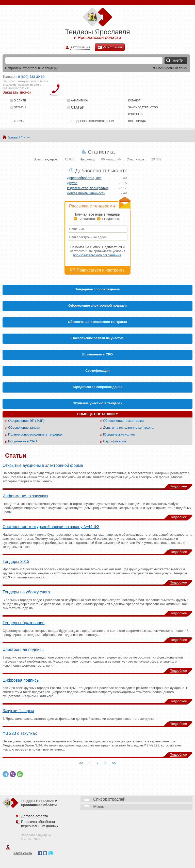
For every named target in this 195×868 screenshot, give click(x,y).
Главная (13, 137)
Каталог (134, 100)
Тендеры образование (23, 623)
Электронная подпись (23, 649)
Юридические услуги (119, 434)
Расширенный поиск (170, 68)
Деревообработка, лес (84, 178)
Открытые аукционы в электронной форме (43, 465)
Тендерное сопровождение (93, 121)
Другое (72, 183)
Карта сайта (23, 853)
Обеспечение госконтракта (124, 421)
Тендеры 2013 (16, 562)
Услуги (19, 121)
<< (81, 763)
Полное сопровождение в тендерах (35, 434)
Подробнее (178, 486)
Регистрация (110, 47)
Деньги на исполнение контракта (128, 428)
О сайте (20, 100)
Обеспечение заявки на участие (97, 338)
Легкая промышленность (86, 193)
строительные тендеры (40, 68)
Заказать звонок (17, 92)
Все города (137, 121)
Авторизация (80, 47)
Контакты (136, 114)
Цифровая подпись (21, 680)
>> (114, 763)
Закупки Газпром (18, 711)
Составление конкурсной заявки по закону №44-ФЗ (51, 527)
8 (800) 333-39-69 (31, 77)
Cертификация (97, 371)
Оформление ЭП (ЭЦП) (26, 421)
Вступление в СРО (97, 354)
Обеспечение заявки (24, 428)
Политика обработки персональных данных (40, 824)
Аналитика (79, 100)
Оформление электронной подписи (97, 305)
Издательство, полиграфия (88, 188)
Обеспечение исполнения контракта (97, 322)
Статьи (25, 137)
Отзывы (20, 107)
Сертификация (115, 441)
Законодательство (143, 107)
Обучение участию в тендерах (97, 403)
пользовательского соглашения (97, 255)
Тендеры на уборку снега (26, 592)
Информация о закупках (25, 496)
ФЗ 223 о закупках (20, 733)
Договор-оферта (35, 816)
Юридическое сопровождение (98, 387)
